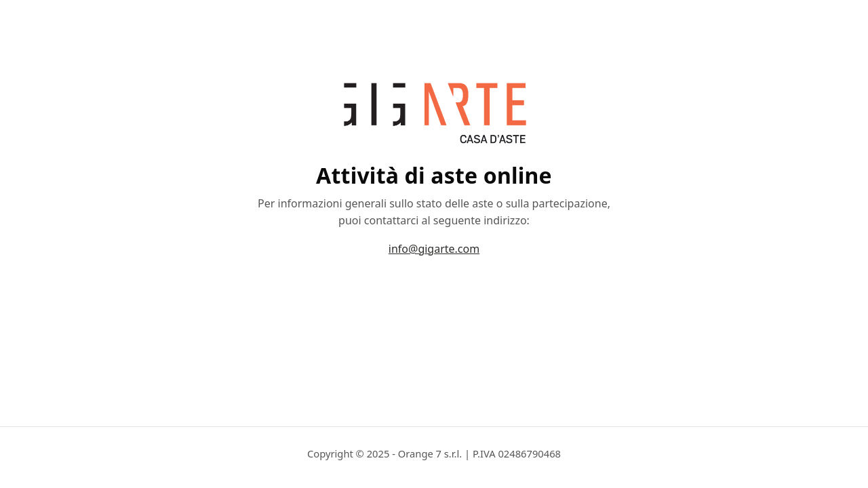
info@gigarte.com (434, 249)
